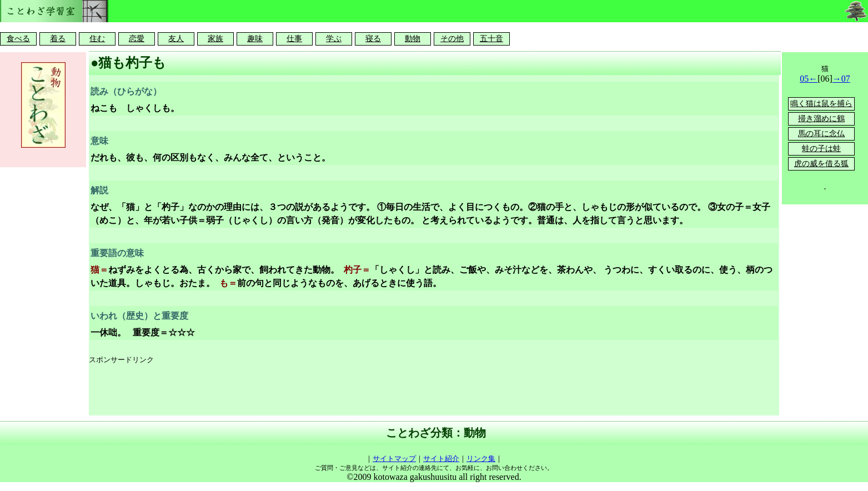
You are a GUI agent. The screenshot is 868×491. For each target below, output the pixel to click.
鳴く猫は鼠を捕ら (821, 104)
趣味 (255, 39)
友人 (176, 39)
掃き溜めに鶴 (821, 119)
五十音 (491, 39)
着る (58, 39)
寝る (373, 39)
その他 (452, 39)
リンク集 (481, 459)
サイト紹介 (441, 459)
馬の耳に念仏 (821, 134)
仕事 (294, 39)
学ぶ (334, 39)
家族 (215, 39)
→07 (841, 79)
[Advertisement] (291, 390)
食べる (18, 39)
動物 (413, 39)
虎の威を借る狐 (821, 164)
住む (97, 39)
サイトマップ (394, 459)
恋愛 (137, 39)
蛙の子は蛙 (821, 149)
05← (809, 79)
